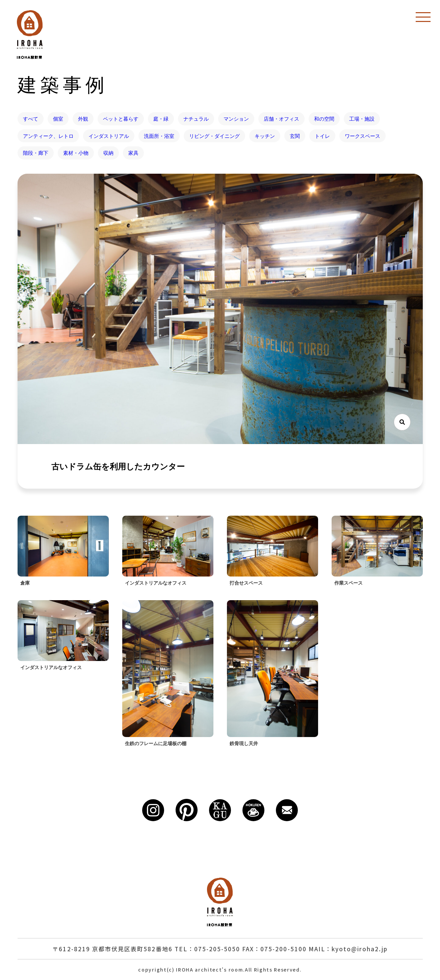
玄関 (295, 136)
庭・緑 (161, 119)
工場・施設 (362, 119)
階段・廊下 (36, 153)
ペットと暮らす (121, 119)
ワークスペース (363, 136)
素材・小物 (76, 153)
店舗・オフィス (281, 119)
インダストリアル (109, 136)
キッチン (265, 136)
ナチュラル (196, 119)
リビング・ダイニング (214, 136)
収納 (108, 153)
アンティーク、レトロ (48, 136)
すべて (31, 119)
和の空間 (324, 119)
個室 (58, 119)
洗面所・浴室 (159, 136)
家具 (133, 153)
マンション (236, 119)
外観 (83, 119)
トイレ (322, 136)
